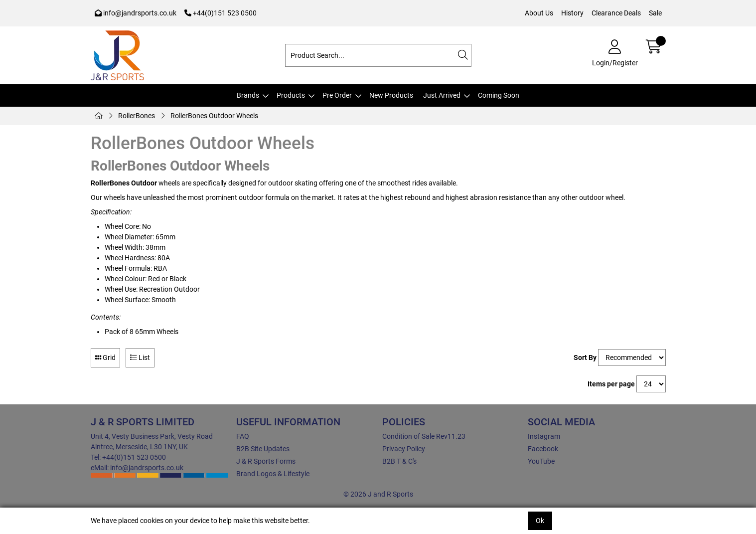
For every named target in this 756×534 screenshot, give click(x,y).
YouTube (541, 461)
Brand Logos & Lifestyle (273, 474)
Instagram (544, 436)
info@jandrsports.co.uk (136, 13)
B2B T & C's (399, 461)
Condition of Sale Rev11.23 (424, 436)
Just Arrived (442, 95)
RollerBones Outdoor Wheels (214, 116)
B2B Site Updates (263, 449)
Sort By (585, 357)
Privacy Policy (404, 449)
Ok (540, 521)
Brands (248, 95)
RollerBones (137, 116)
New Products (391, 95)
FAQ (243, 436)
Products (291, 95)
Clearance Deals (616, 13)
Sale (655, 13)
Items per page (611, 384)
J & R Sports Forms (266, 461)
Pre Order (337, 95)
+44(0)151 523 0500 (221, 13)
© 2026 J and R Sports (378, 494)
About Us (539, 13)
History (572, 13)
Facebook (543, 449)
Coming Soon (499, 95)
